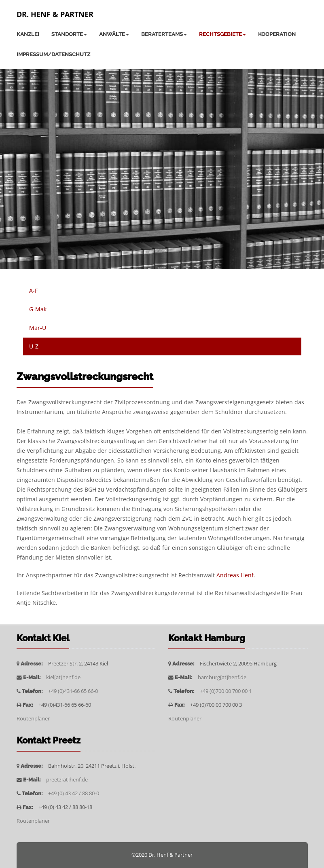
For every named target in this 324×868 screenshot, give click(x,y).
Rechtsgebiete (222, 34)
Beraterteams (164, 34)
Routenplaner (33, 719)
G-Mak (38, 309)
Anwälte (114, 34)
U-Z (34, 346)
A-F (33, 290)
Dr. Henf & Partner (55, 14)
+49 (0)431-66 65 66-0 (73, 691)
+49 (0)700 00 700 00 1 (226, 691)
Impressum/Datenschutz (53, 54)
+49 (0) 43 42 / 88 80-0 (74, 793)
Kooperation (277, 34)
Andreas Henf (235, 575)
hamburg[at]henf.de (222, 677)
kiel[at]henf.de (63, 677)
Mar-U (38, 328)
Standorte (69, 34)
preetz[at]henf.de (67, 780)
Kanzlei (28, 34)
